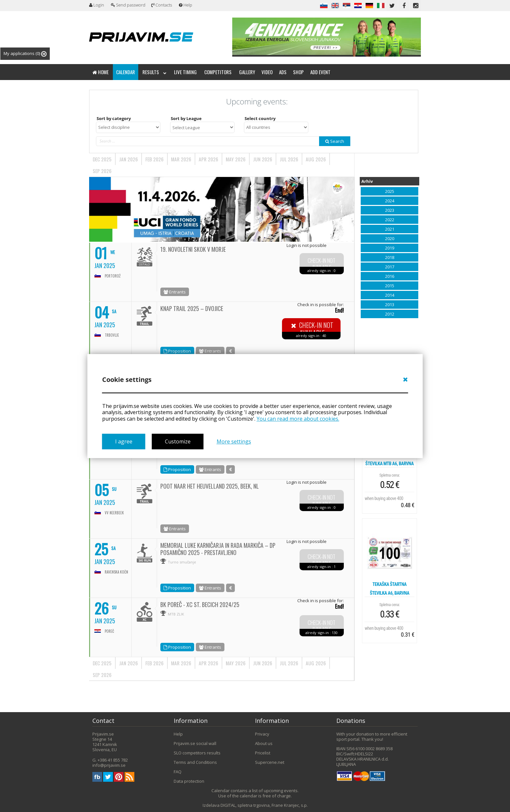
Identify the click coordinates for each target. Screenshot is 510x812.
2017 (390, 267)
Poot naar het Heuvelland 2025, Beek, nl (210, 486)
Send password (128, 5)
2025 (390, 191)
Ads (283, 72)
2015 (390, 286)
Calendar (126, 72)
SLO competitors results (197, 753)
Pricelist (263, 753)
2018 (390, 257)
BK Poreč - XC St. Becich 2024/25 (200, 604)
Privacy (262, 734)
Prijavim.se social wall (195, 743)
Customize (178, 441)
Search (335, 141)
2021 (390, 229)
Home (101, 72)
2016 (390, 276)
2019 (390, 248)
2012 (390, 314)
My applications (25, 54)
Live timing (185, 72)
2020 (390, 238)
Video (267, 72)
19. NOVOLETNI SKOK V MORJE (193, 249)
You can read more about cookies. (298, 419)
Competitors (218, 72)
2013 (390, 304)
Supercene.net (270, 762)
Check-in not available (322, 264)
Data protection (189, 781)
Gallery (247, 72)
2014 (390, 295)
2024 (390, 201)
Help (186, 5)
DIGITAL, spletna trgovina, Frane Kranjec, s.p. (264, 805)
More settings (234, 441)
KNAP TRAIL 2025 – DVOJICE (192, 308)
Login (97, 5)
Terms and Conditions (195, 762)
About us (264, 743)
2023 (390, 210)
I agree (124, 441)
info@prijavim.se (109, 765)
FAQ (178, 772)
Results (154, 72)
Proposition (177, 351)
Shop (298, 72)
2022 (390, 220)
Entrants (175, 292)
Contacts (162, 5)
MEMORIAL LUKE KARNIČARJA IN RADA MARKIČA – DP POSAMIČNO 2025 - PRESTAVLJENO (218, 549)
